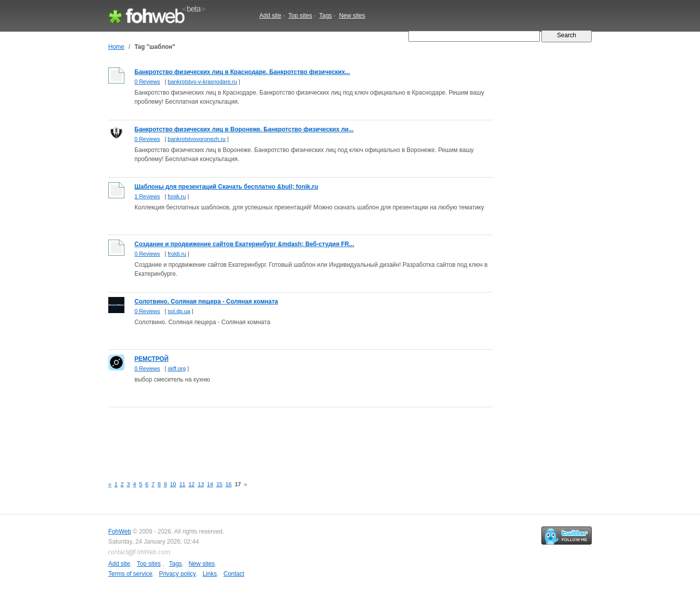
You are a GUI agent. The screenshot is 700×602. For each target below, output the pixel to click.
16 (229, 484)
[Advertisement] (292, 436)
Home (116, 47)
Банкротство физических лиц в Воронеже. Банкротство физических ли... (244, 129)
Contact (234, 574)
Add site (270, 16)
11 (182, 484)
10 (173, 484)
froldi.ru (177, 254)
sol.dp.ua (179, 311)
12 (191, 484)
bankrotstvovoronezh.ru (197, 139)
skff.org (177, 368)
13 (201, 484)
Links (209, 574)
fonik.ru (177, 196)
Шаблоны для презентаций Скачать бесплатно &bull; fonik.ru (226, 187)
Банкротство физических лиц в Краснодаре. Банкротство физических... (242, 72)
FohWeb (120, 532)
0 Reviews (147, 82)
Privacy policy (178, 574)
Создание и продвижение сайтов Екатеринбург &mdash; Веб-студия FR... (244, 244)
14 (210, 484)
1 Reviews (147, 196)
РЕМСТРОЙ (152, 359)
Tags (326, 16)
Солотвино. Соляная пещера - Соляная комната (206, 302)
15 (219, 484)
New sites (352, 16)
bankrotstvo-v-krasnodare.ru (202, 82)
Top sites (300, 16)
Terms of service (130, 574)
